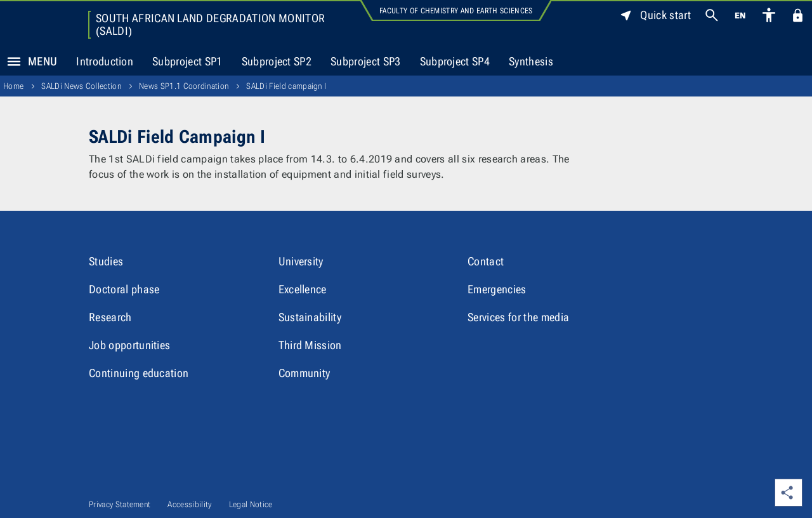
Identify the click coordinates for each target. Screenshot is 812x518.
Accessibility (189, 504)
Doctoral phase (124, 289)
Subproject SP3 (365, 61)
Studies (106, 261)
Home (13, 86)
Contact (486, 261)
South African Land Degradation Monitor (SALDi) (210, 25)
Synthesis (531, 61)
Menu (29, 62)
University (301, 261)
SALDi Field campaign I (286, 86)
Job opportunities (129, 345)
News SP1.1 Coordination (184, 86)
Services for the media (518, 317)
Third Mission (310, 345)
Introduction (105, 61)
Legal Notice (251, 504)
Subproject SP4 (455, 61)
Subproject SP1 (187, 61)
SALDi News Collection (81, 86)
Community (304, 373)
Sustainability (310, 317)
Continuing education (139, 373)
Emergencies (497, 289)
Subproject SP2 (277, 61)
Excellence (303, 289)
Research (110, 317)
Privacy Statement (120, 504)
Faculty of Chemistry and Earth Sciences (456, 11)
